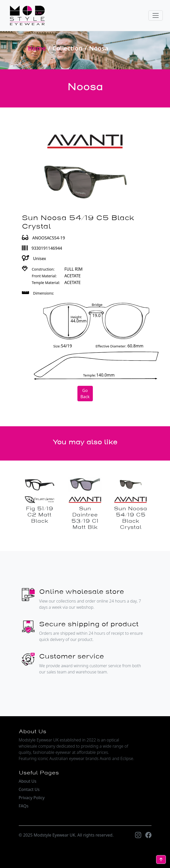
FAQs (24, 806)
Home (37, 48)
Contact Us (29, 789)
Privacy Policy (32, 798)
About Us (28, 781)
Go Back (85, 394)
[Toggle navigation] (156, 15)
